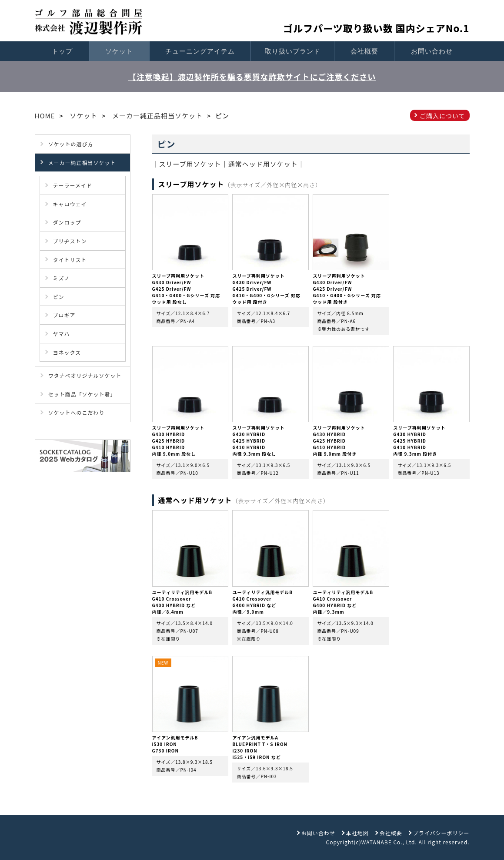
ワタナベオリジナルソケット (85, 375)
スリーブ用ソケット (190, 164)
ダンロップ (67, 222)
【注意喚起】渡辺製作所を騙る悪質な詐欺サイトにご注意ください (252, 77)
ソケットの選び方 (71, 144)
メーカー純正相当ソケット (82, 163)
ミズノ (62, 278)
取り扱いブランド (293, 51)
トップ (62, 51)
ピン (59, 297)
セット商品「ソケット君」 (82, 394)
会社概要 (364, 51)
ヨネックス (67, 352)
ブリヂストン (70, 241)
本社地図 (357, 833)
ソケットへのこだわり (77, 412)
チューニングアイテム (200, 51)
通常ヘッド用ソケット (263, 164)
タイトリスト (70, 260)
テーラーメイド (73, 185)
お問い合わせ (432, 51)
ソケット (119, 51)
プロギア (64, 315)
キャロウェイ (70, 204)
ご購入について (442, 116)
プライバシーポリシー (441, 833)
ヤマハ (62, 334)
